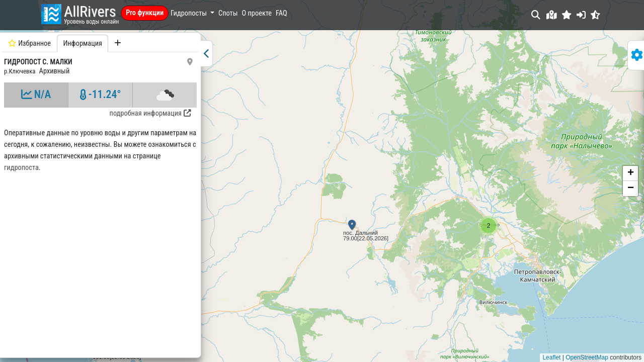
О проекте (257, 13)
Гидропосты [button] (189, 13)
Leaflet (551, 357)
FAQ (281, 13)
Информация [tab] (83, 43)
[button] (567, 15)
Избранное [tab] (29, 43)
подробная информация (150, 113)
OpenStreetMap (587, 357)
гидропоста (21, 168)
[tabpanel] (100, 194)
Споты (228, 13)
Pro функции (145, 13)
